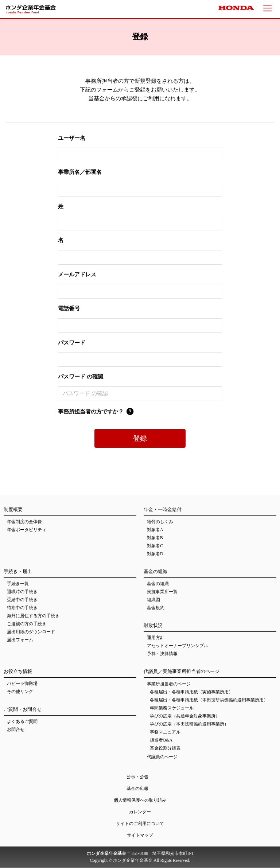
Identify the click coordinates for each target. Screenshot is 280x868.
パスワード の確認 (81, 377)
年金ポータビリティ (27, 530)
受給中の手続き (22, 600)
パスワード (72, 343)
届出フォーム (20, 640)
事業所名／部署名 (80, 172)
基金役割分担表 (165, 748)
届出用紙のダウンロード (31, 632)
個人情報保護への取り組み (140, 800)
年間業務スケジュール (172, 708)
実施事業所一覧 (162, 592)
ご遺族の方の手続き (27, 624)
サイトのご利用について (140, 824)
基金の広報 (137, 789)
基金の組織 (158, 584)
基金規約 (156, 608)
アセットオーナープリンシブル (178, 646)
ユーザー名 (72, 138)
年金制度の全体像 (24, 522)
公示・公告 (137, 777)
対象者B (155, 538)
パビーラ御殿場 (22, 684)
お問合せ (16, 730)
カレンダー (140, 812)
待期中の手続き (22, 608)
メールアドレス (77, 275)
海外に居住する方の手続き (33, 616)
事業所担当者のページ (169, 684)
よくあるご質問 (22, 722)
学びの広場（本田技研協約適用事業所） (189, 724)
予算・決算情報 (162, 654)
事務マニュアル (165, 732)
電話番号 (69, 308)
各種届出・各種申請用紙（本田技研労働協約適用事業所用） (209, 700)
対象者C (155, 546)
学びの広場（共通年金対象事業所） (185, 716)
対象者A (155, 530)
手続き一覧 (18, 584)
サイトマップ (140, 835)
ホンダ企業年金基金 (32, 9)
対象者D (155, 554)
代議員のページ (162, 757)
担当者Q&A (161, 740)
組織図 (153, 600)
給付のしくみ (160, 522)
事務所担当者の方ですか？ (91, 412)
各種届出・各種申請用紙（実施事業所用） (191, 692)
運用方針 (156, 638)
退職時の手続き (22, 592)
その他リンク (20, 692)
